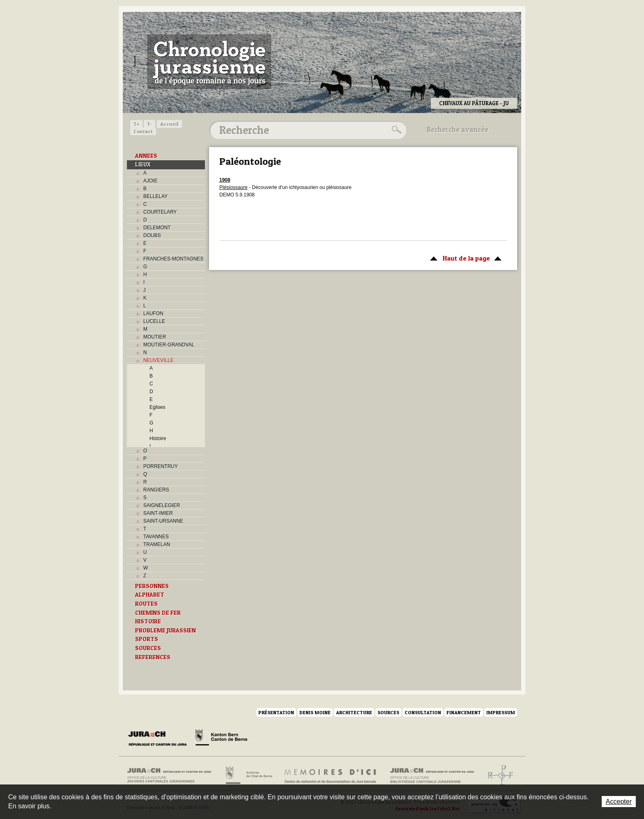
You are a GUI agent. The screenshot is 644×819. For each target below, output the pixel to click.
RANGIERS (156, 490)
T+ (136, 124)
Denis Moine (315, 712)
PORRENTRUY (161, 466)
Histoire (158, 438)
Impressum (501, 712)
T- (149, 124)
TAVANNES (156, 537)
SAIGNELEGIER (162, 505)
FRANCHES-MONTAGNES (173, 259)
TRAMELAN (157, 544)
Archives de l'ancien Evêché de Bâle (498, 775)
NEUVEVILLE (159, 360)
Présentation (276, 712)
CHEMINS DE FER (158, 613)
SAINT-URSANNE (163, 521)
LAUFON (153, 314)
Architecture (354, 712)
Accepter (619, 802)
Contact (143, 131)
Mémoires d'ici (331, 775)
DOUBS (152, 235)
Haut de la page (464, 258)
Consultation (423, 712)
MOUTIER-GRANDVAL (169, 345)
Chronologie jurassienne (209, 62)
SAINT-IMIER (158, 513)
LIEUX (143, 164)
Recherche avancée (458, 129)
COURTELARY (160, 212)
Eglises (158, 407)
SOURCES (148, 648)
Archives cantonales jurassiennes (172, 775)
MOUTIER (155, 337)
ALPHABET (150, 595)
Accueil (169, 124)
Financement (464, 712)
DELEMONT (157, 228)
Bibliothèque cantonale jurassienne (432, 775)
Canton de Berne (221, 739)
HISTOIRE (148, 621)
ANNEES (146, 156)
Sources (388, 712)
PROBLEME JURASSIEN (166, 630)
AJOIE (151, 181)
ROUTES (146, 604)
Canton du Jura (160, 739)
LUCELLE (154, 321)
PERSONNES (152, 586)
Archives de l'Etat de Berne (248, 775)
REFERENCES (153, 657)
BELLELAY (155, 196)
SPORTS (147, 639)
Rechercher (396, 130)
